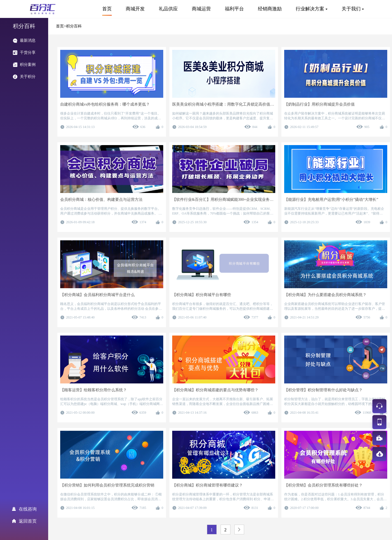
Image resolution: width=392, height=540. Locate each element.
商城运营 (201, 9)
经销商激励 (270, 9)
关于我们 (351, 9)
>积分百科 (73, 26)
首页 (107, 9)
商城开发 (135, 9)
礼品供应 (168, 9)
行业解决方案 (310, 9)
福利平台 (234, 9)
